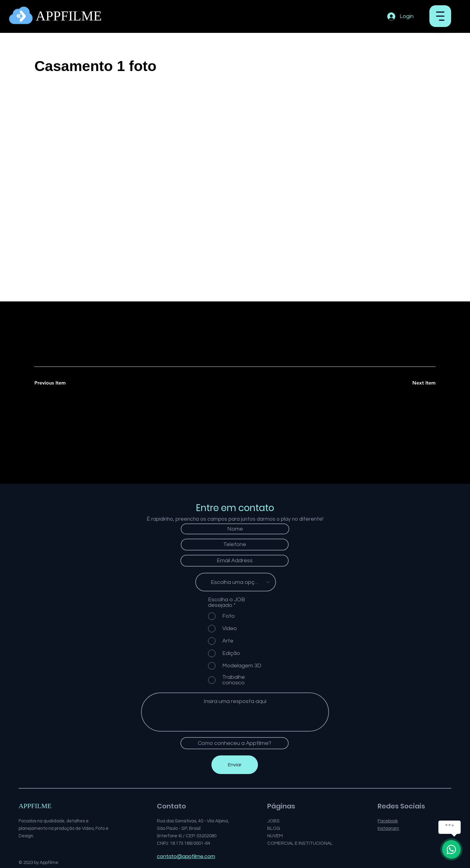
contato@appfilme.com (186, 856)
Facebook (388, 821)
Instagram (388, 828)
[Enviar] (235, 765)
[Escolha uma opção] (235, 582)
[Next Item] (414, 383)
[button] (440, 16)
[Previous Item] (56, 383)
